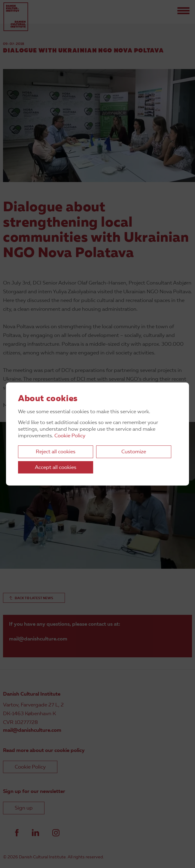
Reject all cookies (56, 452)
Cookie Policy (70, 436)
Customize (134, 452)
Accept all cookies (56, 468)
